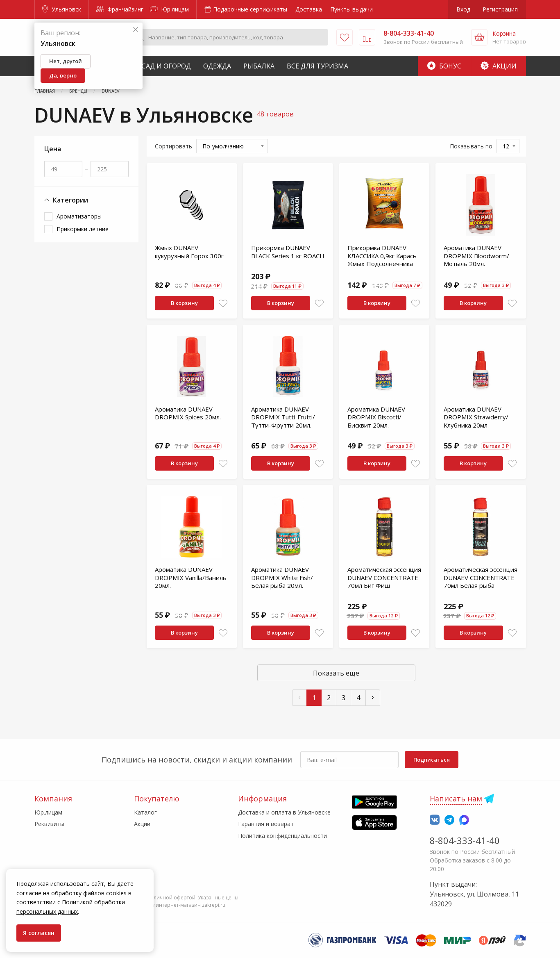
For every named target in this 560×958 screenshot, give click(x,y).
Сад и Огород (166, 66)
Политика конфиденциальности (282, 836)
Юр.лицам (169, 9)
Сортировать (173, 146)
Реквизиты (49, 824)
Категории (66, 200)
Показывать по (471, 146)
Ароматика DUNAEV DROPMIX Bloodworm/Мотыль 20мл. (476, 256)
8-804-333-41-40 (465, 840)
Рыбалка (259, 66)
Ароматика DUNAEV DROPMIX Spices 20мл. (188, 413)
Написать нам (456, 799)
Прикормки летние (83, 229)
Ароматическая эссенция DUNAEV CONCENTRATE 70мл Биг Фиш (384, 577)
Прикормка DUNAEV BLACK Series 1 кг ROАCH (288, 252)
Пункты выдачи (351, 9)
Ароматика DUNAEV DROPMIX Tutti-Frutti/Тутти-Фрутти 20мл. (283, 417)
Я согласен (39, 933)
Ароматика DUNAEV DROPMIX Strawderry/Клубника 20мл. (476, 417)
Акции (499, 66)
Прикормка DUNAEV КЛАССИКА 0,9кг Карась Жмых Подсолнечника (382, 256)
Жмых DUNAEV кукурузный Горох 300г (189, 252)
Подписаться (432, 760)
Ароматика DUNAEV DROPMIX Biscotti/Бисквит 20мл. (376, 417)
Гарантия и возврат (266, 824)
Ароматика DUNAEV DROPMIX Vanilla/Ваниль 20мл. (191, 577)
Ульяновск (62, 9)
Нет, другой (66, 61)
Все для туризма (317, 66)
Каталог (145, 812)
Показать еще (336, 673)
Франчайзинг (120, 9)
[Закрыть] (136, 30)
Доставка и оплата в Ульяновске (284, 812)
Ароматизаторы (79, 216)
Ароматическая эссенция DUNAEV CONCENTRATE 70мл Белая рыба (481, 577)
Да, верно (63, 75)
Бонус (444, 66)
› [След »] (373, 697)
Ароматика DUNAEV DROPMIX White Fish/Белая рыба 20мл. (282, 577)
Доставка (309, 9)
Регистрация (500, 9)
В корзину (184, 303)
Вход (463, 9)
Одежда (217, 66)
